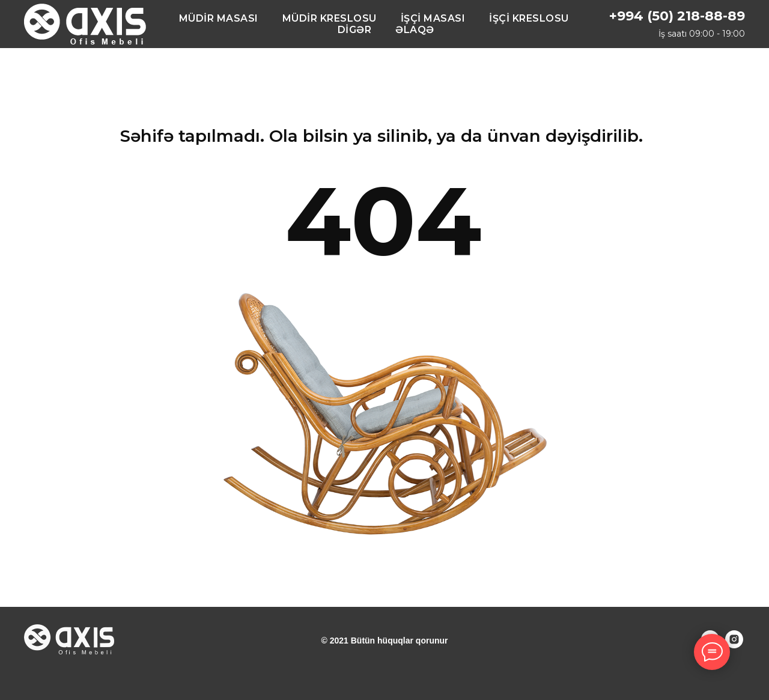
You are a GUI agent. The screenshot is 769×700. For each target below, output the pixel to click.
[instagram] (734, 645)
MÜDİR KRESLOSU (330, 18)
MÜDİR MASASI (219, 18)
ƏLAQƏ (415, 30)
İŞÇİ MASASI (433, 18)
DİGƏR (355, 30)
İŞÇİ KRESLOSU (529, 18)
